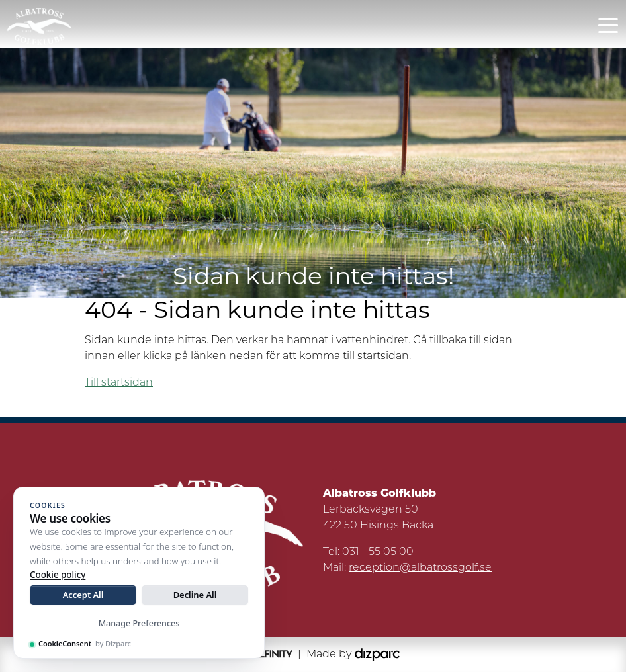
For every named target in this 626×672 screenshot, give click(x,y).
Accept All (83, 595)
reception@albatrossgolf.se (420, 568)
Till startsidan (119, 383)
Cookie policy (58, 575)
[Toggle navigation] (608, 24)
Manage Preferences (139, 623)
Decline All (195, 595)
